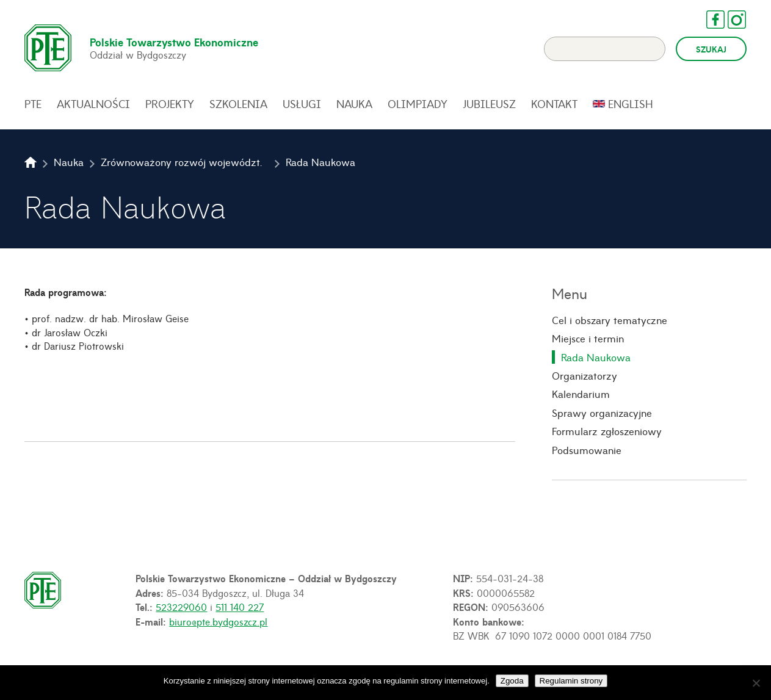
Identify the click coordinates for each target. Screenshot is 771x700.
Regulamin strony (571, 681)
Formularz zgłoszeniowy (607, 432)
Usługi (302, 105)
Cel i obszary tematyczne (610, 321)
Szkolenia (238, 105)
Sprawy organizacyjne (602, 413)
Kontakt (554, 105)
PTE (33, 105)
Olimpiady (418, 105)
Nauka (354, 105)
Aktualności (93, 105)
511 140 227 (240, 608)
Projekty (170, 105)
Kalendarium (581, 395)
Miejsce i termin (588, 339)
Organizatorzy (585, 377)
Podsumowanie (587, 450)
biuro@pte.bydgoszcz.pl (218, 622)
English (631, 105)
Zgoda (512, 681)
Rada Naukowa (596, 358)
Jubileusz (489, 105)
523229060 (181, 608)
